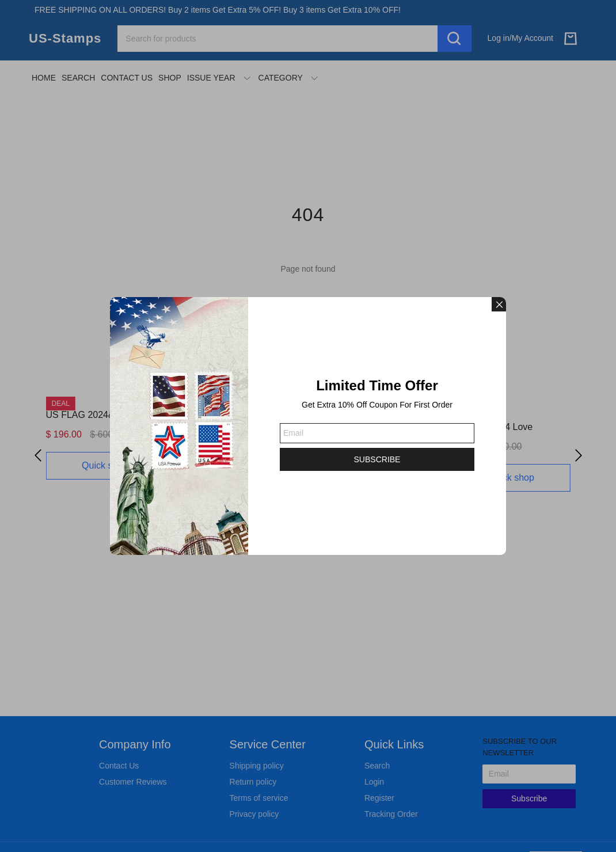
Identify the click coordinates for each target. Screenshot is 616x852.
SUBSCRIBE (377, 459)
